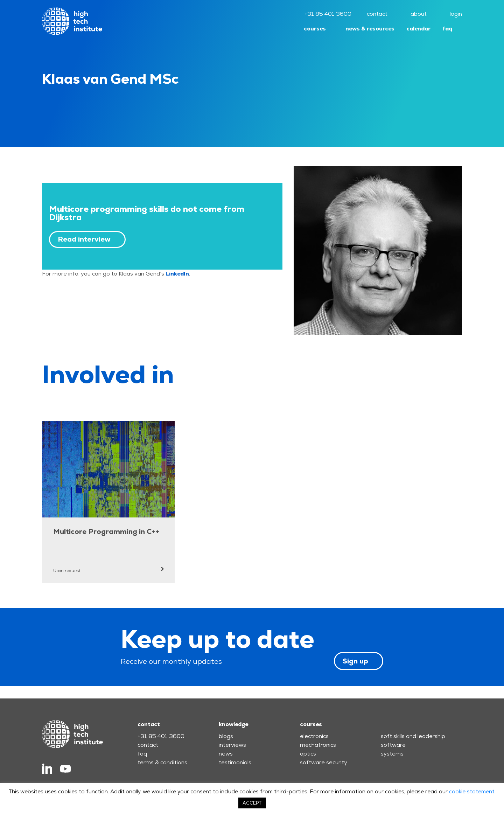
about (419, 14)
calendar (418, 29)
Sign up (355, 661)
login (456, 14)
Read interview (84, 239)
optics (308, 754)
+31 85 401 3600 (328, 14)
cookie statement (472, 791)
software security (324, 762)
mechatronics (318, 745)
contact (377, 14)
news (226, 754)
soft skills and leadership (413, 736)
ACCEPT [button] (252, 803)
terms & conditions (162, 762)
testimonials (235, 762)
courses (315, 29)
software (393, 745)
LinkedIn (177, 274)
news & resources (370, 29)
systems (392, 754)
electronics (314, 736)
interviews (232, 745)
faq (447, 29)
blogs (226, 736)
